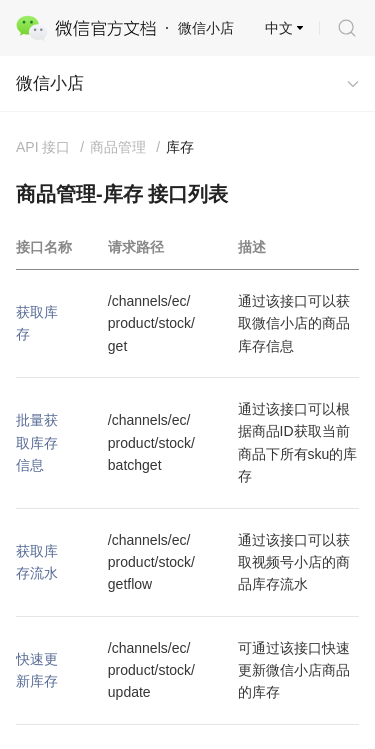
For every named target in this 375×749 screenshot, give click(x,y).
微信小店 (50, 83)
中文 (279, 28)
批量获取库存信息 (37, 442)
